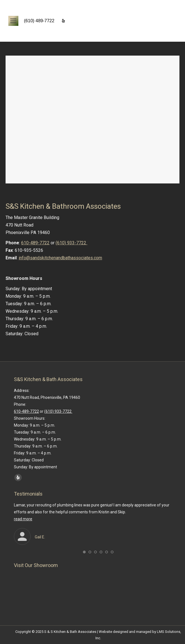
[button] (84, 552)
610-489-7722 (35, 243)
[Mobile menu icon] (13, 21)
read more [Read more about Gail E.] (23, 519)
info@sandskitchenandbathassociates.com (60, 258)
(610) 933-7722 (71, 243)
